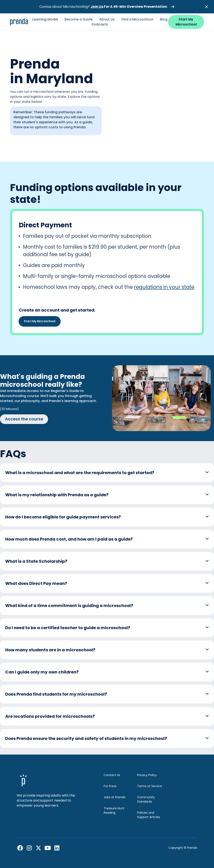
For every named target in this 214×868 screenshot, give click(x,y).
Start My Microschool (186, 22)
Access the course (24, 419)
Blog (164, 19)
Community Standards (146, 799)
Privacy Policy (147, 775)
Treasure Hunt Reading (114, 810)
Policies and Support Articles (149, 815)
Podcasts (100, 24)
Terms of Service (150, 786)
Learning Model (45, 19)
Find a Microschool (137, 19)
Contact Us (112, 775)
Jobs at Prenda (115, 797)
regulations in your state (164, 287)
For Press (110, 786)
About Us (107, 19)
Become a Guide (79, 19)
